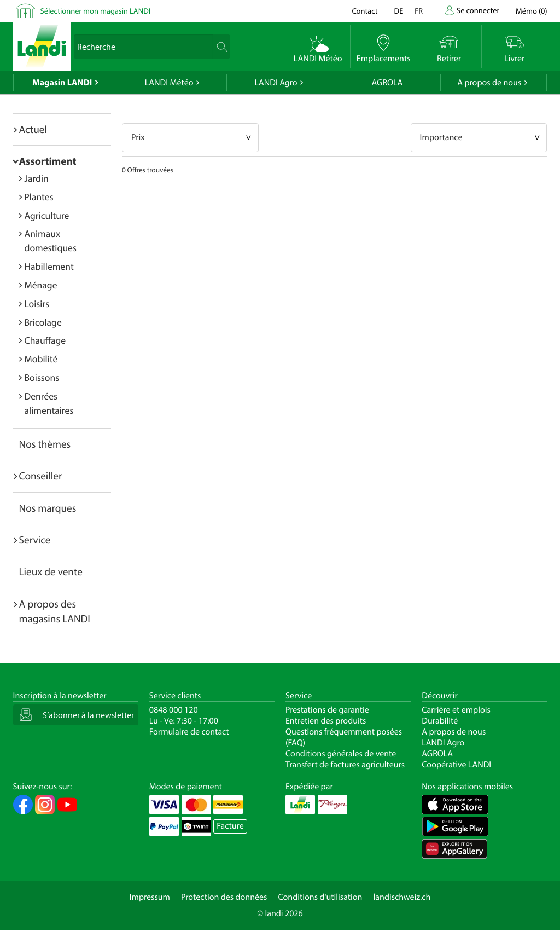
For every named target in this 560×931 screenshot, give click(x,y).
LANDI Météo (169, 83)
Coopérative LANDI (456, 765)
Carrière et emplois (456, 710)
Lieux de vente (51, 571)
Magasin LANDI (62, 83)
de (399, 11)
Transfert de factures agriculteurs (345, 765)
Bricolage (43, 322)
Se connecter (478, 10)
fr (419, 11)
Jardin (37, 178)
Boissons (42, 377)
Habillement (49, 266)
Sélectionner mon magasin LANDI (96, 11)
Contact (364, 11)
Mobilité (41, 359)
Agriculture (47, 215)
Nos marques (48, 508)
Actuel (33, 129)
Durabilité (440, 721)
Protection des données (224, 897)
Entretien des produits (326, 721)
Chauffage (45, 340)
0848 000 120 (174, 710)
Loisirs (37, 303)
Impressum (150, 897)
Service (35, 540)
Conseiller (41, 476)
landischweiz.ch (402, 897)
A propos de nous (489, 83)
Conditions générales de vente (341, 754)
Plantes (39, 197)
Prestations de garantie (327, 710)
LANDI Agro (276, 83)
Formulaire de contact (189, 732)
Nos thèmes (45, 444)
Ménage (41, 285)
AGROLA (387, 83)
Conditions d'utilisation (320, 897)
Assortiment (48, 161)
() (531, 11)
